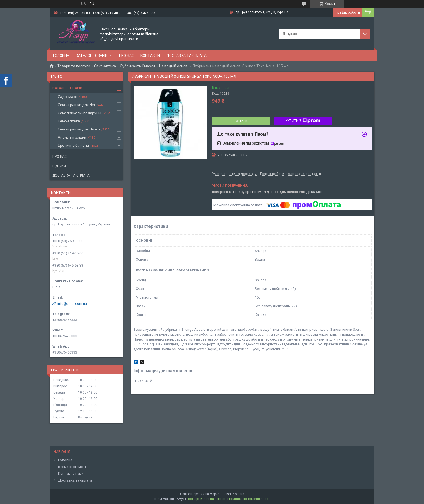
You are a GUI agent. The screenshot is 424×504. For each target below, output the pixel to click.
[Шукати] (365, 34)
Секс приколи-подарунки (80, 113)
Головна (61, 55)
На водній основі (174, 66)
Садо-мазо (68, 96)
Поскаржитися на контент (207, 499)
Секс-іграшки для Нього (79, 129)
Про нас (126, 55)
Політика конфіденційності (250, 499)
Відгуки (59, 166)
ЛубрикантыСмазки (137, 66)
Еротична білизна (73, 145)
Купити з (303, 121)
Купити (241, 121)
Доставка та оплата (186, 55)
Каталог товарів (92, 55)
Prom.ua (238, 494)
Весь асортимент (72, 467)
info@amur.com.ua (72, 304)
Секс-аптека (105, 66)
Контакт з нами (71, 474)
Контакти (150, 55)
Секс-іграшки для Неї (76, 105)
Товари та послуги (74, 66)
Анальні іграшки (72, 137)
